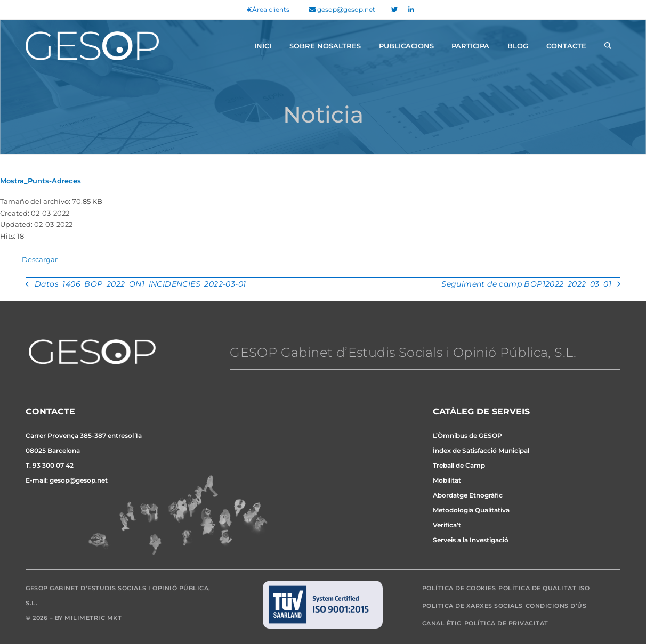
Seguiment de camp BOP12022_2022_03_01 (531, 285)
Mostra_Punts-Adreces (41, 181)
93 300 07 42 (53, 465)
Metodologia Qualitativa (471, 510)
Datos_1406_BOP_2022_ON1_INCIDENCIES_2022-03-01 (136, 285)
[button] (608, 46)
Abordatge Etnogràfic (468, 495)
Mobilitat (447, 480)
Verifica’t (447, 525)
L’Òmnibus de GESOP (467, 435)
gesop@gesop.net (342, 9)
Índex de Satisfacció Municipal (481, 450)
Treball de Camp (459, 465)
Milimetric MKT (93, 618)
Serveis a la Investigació (471, 540)
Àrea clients (268, 9)
